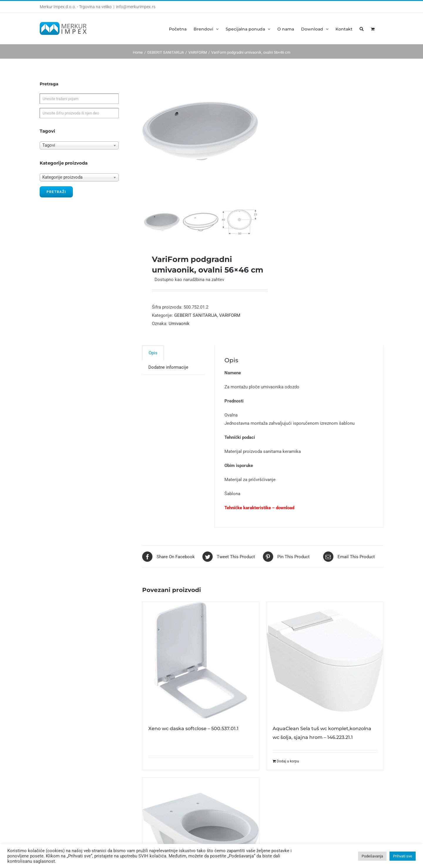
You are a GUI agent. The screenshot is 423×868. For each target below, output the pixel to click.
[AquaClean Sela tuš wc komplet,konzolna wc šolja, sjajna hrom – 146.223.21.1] (325, 669)
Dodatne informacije (168, 376)
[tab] (153, 361)
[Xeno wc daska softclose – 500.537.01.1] (201, 669)
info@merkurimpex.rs (136, 7)
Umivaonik (179, 332)
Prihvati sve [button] (403, 856)
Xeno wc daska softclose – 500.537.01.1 (193, 737)
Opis (153, 361)
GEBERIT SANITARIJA (196, 324)
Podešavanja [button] (372, 856)
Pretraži (56, 192)
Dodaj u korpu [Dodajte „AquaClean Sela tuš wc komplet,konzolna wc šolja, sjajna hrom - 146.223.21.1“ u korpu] (288, 770)
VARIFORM (230, 324)
